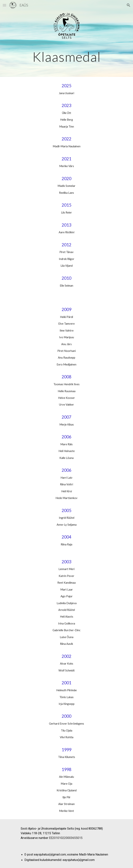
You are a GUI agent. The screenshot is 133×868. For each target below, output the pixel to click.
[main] (66, 57)
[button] (4, 5)
